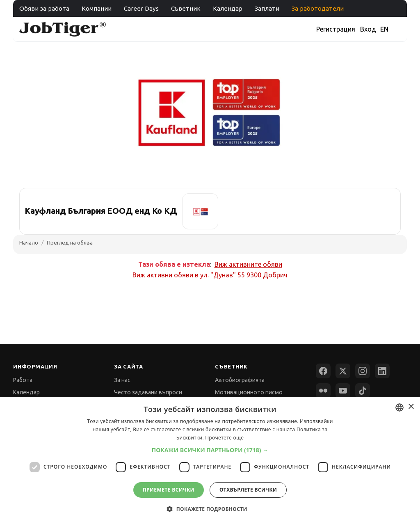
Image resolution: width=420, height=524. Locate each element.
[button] (210, 450)
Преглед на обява (70, 243)
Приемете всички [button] (169, 490)
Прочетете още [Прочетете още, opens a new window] (224, 438)
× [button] (411, 407)
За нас (122, 380)
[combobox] (399, 407)
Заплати (267, 8)
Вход (368, 29)
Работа (23, 380)
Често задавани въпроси (148, 392)
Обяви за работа (44, 8)
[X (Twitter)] (343, 371)
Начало (29, 243)
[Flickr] (323, 391)
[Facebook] (323, 371)
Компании (97, 8)
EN (384, 29)
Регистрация (336, 29)
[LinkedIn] (382, 371)
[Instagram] (363, 371)
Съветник (186, 8)
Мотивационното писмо (249, 392)
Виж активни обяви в (210, 275)
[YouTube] (343, 391)
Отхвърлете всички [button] (248, 490)
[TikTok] (363, 391)
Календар (228, 8)
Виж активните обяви (248, 264)
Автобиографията (240, 380)
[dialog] (210, 461)
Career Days (141, 8)
